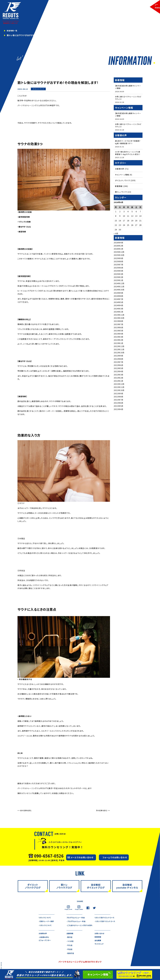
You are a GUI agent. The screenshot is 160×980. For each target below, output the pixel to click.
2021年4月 (118, 414)
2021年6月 (118, 408)
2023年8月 (118, 326)
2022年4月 (118, 376)
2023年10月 (119, 323)
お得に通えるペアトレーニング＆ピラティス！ (128, 98)
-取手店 (70, 941)
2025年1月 (118, 285)
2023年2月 (118, 345)
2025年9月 (118, 263)
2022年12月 (119, 351)
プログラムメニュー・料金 (77, 918)
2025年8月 (118, 266)
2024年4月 (118, 310)
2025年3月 (118, 279)
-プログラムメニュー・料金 (77, 922)
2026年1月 (118, 254)
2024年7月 (118, 304)
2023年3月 (118, 342)
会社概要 (98, 945)
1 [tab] (154, 63)
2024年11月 (119, 291)
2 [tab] (156, 63)
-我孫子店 (71, 957)
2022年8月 (118, 364)
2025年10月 (119, 260)
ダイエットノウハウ (38, 89)
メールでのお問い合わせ (82, 857)
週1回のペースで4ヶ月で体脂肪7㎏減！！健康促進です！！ (128, 144)
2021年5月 (118, 411)
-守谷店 (70, 953)
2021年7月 (118, 404)
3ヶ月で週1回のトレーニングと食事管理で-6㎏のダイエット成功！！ (128, 156)
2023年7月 (118, 329)
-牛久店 (70, 949)
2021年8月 (118, 401)
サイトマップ (100, 949)
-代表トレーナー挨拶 (47, 922)
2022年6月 (118, 370)
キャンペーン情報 (122, 179)
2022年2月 (118, 382)
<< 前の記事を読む (24, 810)
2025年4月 (118, 276)
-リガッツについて (46, 926)
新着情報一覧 (13, 31)
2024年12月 (119, 288)
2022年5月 (118, 373)
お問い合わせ (100, 937)
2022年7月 (118, 367)
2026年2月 (118, 250)
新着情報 (38, 92)
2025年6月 (118, 272)
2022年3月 (118, 379)
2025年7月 (118, 269)
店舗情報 (70, 937)
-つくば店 (71, 945)
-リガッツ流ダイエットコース (106, 922)
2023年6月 (118, 332)
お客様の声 (120, 174)
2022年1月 (118, 386)
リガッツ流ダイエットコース (106, 918)
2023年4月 (118, 338)
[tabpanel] (80, 32)
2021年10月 (119, 395)
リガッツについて (46, 918)
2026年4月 (118, 247)
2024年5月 (118, 307)
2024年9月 (118, 297)
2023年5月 (118, 335)
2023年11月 (119, 320)
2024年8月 (118, 301)
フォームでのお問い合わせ (115, 857)
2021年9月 (118, 398)
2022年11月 (119, 354)
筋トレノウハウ (121, 197)
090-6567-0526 (49, 856)
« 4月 (116, 238)
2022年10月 (119, 357)
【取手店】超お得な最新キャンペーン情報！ (128, 87)
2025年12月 (119, 257)
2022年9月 (118, 360)
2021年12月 (119, 389)
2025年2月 (118, 282)
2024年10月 (119, 294)
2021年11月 (119, 392)
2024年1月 (118, 316)
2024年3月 (118, 313)
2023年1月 (118, 348)
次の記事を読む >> (103, 810)
